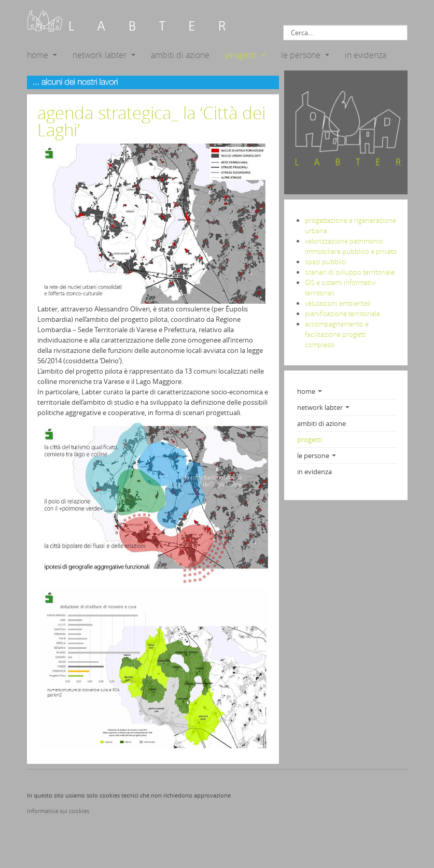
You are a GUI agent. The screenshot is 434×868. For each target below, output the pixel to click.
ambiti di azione (180, 55)
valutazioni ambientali (338, 303)
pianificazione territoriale (342, 314)
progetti (245, 55)
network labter (104, 55)
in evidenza (366, 55)
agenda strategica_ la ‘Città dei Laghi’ (151, 121)
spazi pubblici (326, 262)
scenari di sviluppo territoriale (350, 272)
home (42, 55)
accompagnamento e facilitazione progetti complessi (337, 334)
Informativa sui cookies (58, 811)
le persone (305, 55)
